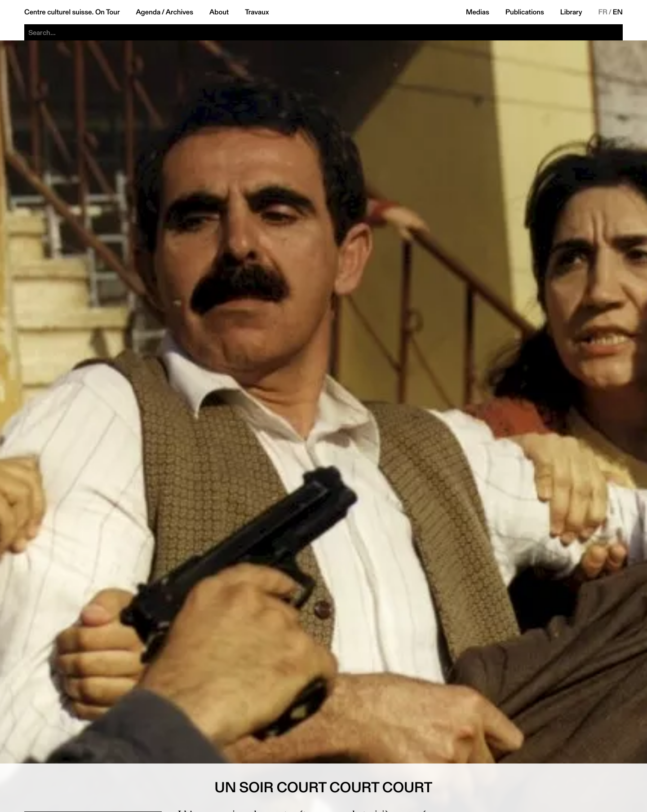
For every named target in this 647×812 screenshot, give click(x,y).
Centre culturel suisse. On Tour (72, 12)
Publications (525, 12)
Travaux (257, 12)
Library (571, 12)
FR (603, 12)
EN (618, 12)
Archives (179, 12)
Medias (478, 12)
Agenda (148, 12)
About (219, 12)
